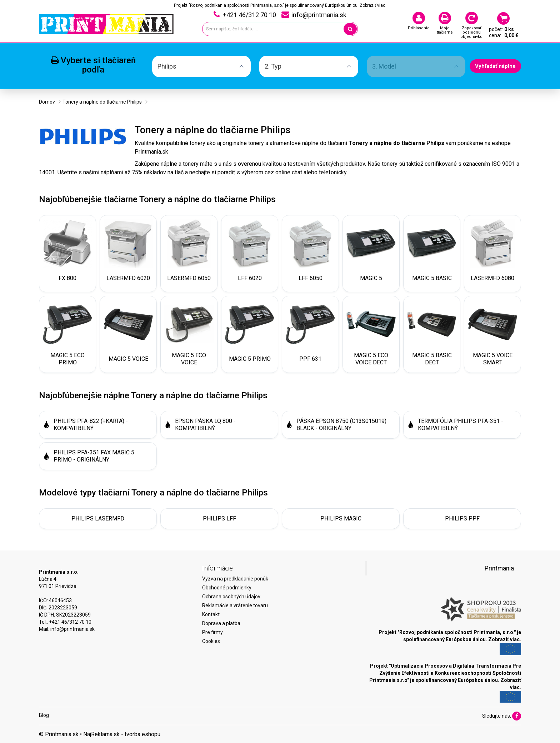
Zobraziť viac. (373, 5)
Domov (47, 102)
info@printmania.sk (72, 629)
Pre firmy (212, 632)
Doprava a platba (221, 623)
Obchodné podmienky (227, 588)
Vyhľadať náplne (495, 66)
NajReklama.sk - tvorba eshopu (122, 734)
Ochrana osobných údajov (231, 597)
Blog (44, 715)
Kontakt (211, 614)
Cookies (211, 641)
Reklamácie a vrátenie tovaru (235, 605)
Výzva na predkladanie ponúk (235, 579)
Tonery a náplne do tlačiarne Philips (102, 102)
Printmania (499, 568)
